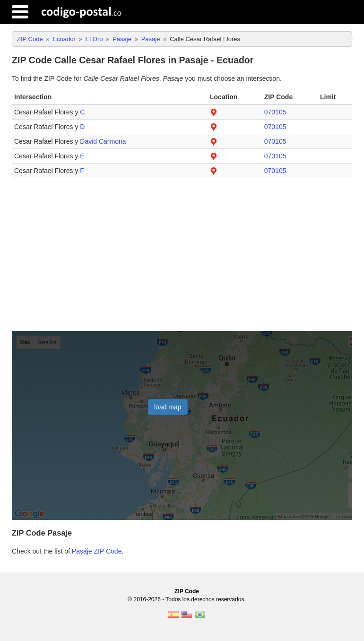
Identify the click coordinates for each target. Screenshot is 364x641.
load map (168, 407)
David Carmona (103, 141)
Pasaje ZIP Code (97, 551)
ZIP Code (187, 591)
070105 (275, 112)
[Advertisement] (182, 258)
